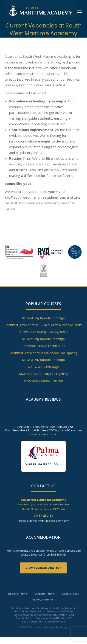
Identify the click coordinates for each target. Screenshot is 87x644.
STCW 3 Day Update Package (43, 360)
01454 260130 (43, 516)
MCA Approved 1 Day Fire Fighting (43, 374)
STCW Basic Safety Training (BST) (43, 332)
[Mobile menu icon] (80, 11)
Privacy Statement (44, 600)
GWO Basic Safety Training (44, 381)
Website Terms (45, 594)
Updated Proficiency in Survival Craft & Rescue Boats (44, 325)
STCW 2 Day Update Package (43, 339)
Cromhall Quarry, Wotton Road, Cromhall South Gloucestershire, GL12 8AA (44, 504)
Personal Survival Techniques (43, 346)
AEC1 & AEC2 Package (44, 367)
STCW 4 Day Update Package (43, 318)
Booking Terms (18, 594)
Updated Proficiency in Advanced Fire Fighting (44, 353)
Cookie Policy (70, 594)
